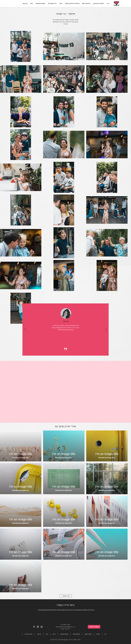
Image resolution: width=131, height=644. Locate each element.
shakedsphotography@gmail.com (65, 627)
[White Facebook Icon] (34, 627)
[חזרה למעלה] (66, 596)
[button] (52, 4)
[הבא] (106, 329)
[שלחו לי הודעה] (94, 627)
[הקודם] (25, 329)
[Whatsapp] (42, 627)
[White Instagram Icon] (38, 627)
